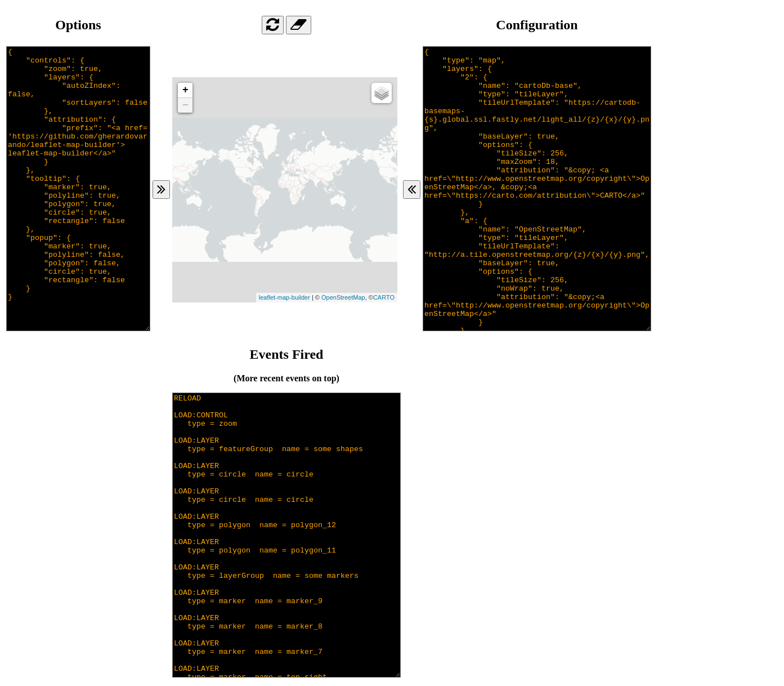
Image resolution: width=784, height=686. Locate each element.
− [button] (185, 105)
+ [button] (185, 90)
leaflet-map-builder (285, 297)
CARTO (384, 297)
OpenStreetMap (343, 297)
